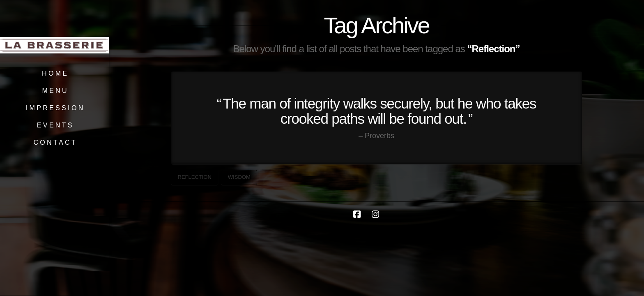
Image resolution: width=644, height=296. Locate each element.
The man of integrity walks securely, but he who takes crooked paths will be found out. (379, 111)
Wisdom (239, 177)
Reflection (195, 177)
